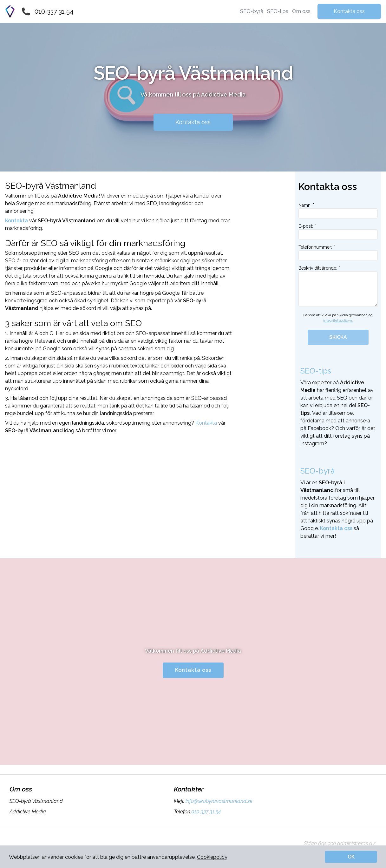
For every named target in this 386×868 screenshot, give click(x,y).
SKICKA (338, 337)
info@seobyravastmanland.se (218, 801)
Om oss (301, 11)
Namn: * (338, 211)
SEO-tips (278, 11)
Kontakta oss (349, 11)
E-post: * (338, 232)
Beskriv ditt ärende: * (338, 286)
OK (351, 857)
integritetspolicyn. (338, 321)
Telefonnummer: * (338, 252)
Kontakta (206, 423)
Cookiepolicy (212, 857)
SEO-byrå (252, 11)
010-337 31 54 (54, 11)
